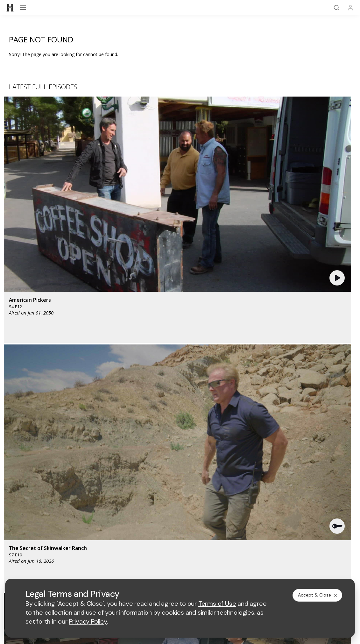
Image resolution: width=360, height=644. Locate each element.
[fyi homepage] (232, 441)
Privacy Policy (159, 570)
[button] (106, 145)
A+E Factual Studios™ (133, 500)
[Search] (336, 8)
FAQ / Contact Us (27, 536)
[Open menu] (23, 8)
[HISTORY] (10, 8)
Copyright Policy (196, 570)
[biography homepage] (147, 460)
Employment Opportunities (239, 490)
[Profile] (350, 8)
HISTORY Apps (25, 486)
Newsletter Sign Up (29, 519)
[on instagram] (63, 553)
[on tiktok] (80, 553)
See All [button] (336, 338)
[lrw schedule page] (236, 460)
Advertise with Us (129, 490)
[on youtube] (46, 553)
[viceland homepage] (268, 441)
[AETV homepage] (122, 441)
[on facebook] (13, 552)
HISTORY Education (30, 470)
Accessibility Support (233, 500)
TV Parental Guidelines (235, 510)
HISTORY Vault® (26, 478)
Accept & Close (318, 595)
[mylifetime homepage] (163, 441)
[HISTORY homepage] (22, 446)
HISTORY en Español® (32, 503)
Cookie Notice (234, 570)
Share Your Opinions (30, 528)
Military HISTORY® (28, 511)
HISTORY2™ (21, 494)
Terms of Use (125, 570)
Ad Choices (266, 570)
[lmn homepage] (203, 441)
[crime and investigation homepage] (204, 460)
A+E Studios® (125, 510)
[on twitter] (30, 553)
